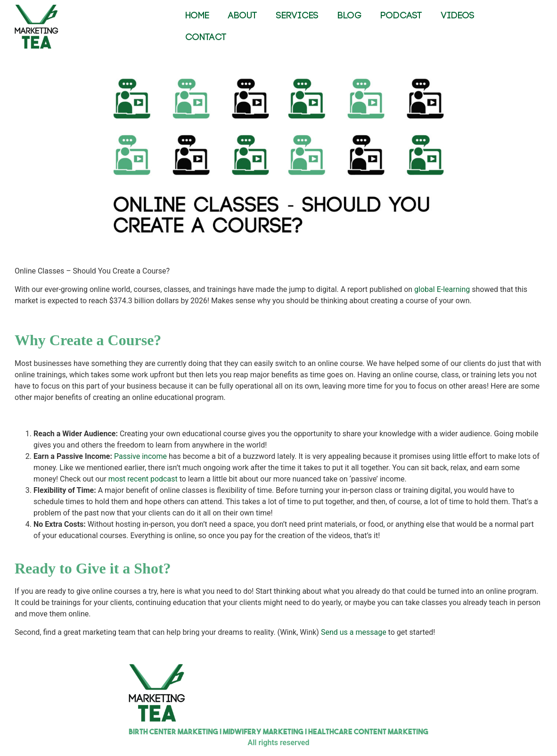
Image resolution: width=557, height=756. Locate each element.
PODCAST (401, 16)
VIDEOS (458, 16)
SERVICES (297, 16)
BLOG (349, 16)
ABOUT (243, 16)
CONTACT (206, 37)
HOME (197, 16)
